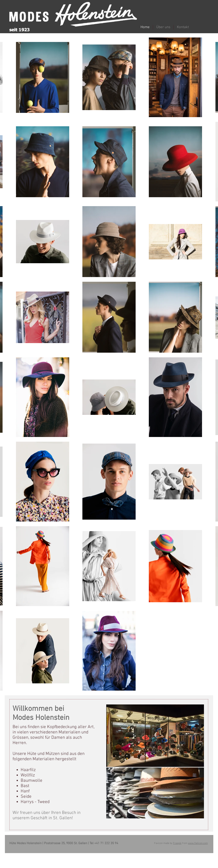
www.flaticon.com (198, 843)
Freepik (177, 843)
